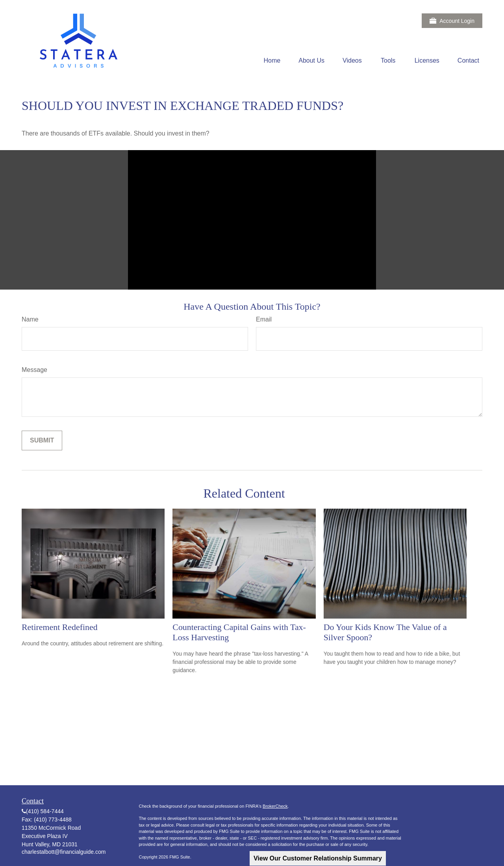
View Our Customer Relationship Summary (318, 858)
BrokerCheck (275, 806)
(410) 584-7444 (45, 811)
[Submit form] (42, 440)
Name (30, 319)
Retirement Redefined (60, 627)
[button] (272, 60)
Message (34, 370)
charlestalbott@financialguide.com (64, 852)
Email (264, 319)
